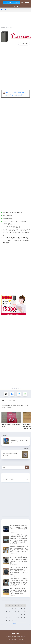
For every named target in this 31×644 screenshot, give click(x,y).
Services (12, 401)
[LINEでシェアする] (25, 394)
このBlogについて (11, 637)
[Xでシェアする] (6, 394)
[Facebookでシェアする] (12, 394)
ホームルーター (7, 408)
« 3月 (15, 624)
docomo (5, 406)
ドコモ (25, 406)
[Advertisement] (15, 62)
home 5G (13, 406)
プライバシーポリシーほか (15, 640)
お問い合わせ (21, 637)
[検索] (27, 468)
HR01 (19, 406)
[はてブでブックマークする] (19, 394)
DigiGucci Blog (16, 4)
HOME (15, 634)
